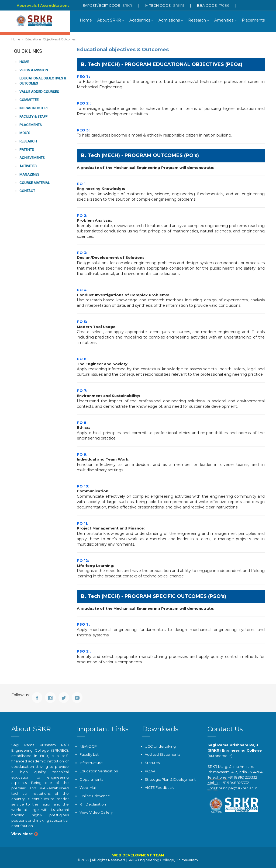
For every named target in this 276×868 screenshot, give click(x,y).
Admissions (169, 20)
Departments (91, 779)
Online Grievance (95, 796)
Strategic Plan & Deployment (170, 779)
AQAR (150, 771)
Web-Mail (88, 787)
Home (86, 20)
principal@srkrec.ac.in (238, 788)
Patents (26, 149)
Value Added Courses (39, 92)
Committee (29, 100)
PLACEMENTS (30, 125)
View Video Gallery (96, 812)
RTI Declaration (93, 804)
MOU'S (25, 133)
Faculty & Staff (33, 116)
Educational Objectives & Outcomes (43, 81)
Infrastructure (34, 108)
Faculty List (89, 754)
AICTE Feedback (159, 787)
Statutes (152, 763)
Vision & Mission (34, 70)
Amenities (224, 20)
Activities (28, 166)
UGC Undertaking (160, 746)
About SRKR (109, 20)
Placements (253, 20)
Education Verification (99, 771)
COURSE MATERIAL (34, 182)
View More (22, 834)
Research (197, 20)
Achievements (32, 157)
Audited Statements (163, 754)
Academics (140, 20)
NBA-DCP (88, 746)
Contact (27, 191)
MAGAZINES (29, 174)
